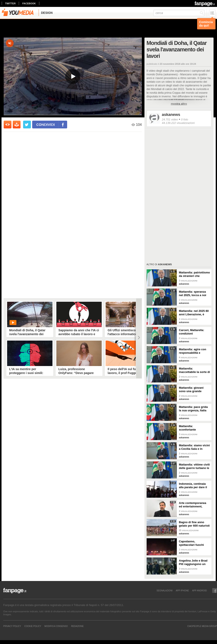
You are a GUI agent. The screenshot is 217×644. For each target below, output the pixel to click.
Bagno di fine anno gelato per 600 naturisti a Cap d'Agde (194, 524)
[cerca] (179, 13)
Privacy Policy (12, 626)
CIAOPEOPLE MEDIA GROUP (202, 626)
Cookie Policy (33, 626)
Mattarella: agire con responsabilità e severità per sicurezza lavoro (194, 351)
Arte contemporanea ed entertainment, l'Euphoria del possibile (193, 505)
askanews (171, 115)
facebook (29, 3)
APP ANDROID (200, 590)
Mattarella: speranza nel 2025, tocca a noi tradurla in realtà (193, 294)
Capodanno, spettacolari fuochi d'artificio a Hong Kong (194, 543)
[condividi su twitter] (27, 125)
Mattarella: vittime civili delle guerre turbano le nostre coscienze (194, 466)
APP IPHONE (182, 590)
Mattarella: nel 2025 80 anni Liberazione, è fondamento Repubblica (194, 313)
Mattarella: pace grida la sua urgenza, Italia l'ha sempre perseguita (194, 409)
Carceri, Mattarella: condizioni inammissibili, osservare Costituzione (194, 332)
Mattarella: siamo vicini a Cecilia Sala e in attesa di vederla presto (194, 447)
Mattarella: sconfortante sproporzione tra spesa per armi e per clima (194, 428)
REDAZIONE (77, 626)
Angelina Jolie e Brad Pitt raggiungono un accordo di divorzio (193, 562)
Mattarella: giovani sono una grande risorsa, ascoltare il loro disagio (192, 390)
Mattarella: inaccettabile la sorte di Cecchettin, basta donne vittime (195, 370)
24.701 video (170, 119)
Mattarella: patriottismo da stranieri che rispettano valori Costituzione (195, 274)
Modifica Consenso (56, 626)
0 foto (185, 119)
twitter (10, 3)
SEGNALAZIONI (165, 590)
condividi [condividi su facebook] (46, 124)
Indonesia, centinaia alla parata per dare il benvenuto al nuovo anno (193, 486)
